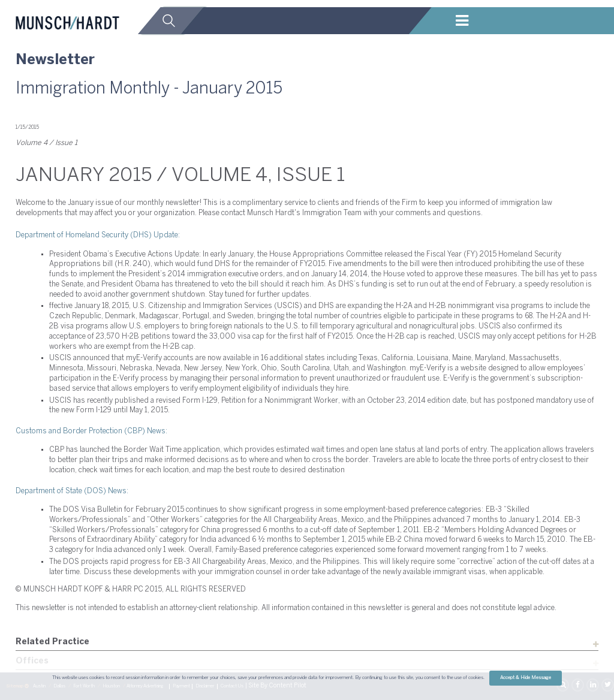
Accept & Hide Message (526, 678)
